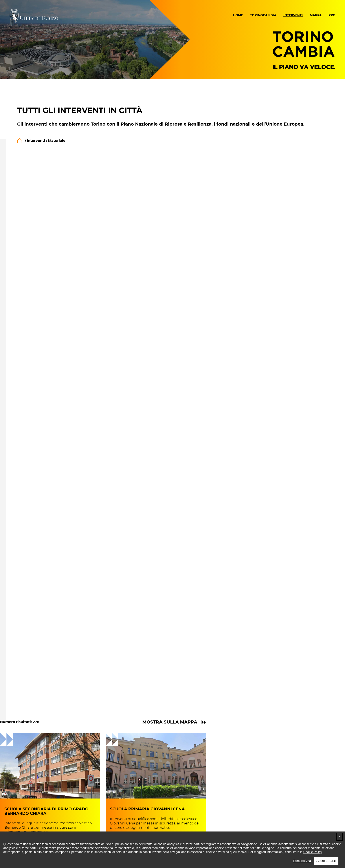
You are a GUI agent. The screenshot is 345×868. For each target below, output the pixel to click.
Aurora (56, 645)
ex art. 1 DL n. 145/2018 (58, 495)
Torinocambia (263, 15)
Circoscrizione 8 (53, 552)
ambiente (46, 410)
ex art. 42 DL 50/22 (54, 503)
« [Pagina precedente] (217, 684)
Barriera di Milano (67, 709)
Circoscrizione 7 (53, 609)
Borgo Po (59, 581)
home (20, 141)
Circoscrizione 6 (53, 658)
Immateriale (48, 353)
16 (302, 684)
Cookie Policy (312, 852)
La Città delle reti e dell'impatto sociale (67, 267)
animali (44, 417)
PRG (332, 15)
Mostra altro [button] (49, 448)
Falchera (58, 680)
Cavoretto (59, 588)
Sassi (54, 631)
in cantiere (47, 229)
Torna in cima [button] (317, 827)
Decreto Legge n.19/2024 (61, 481)
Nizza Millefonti (65, 574)
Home (238, 15)
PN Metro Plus (51, 517)
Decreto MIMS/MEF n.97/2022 (65, 488)
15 (295, 684)
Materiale (45, 360)
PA (39, 396)
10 (260, 684)
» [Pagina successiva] (326, 684)
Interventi (293, 15)
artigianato (47, 439)
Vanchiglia (60, 638)
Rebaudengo (62, 673)
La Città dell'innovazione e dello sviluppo (67, 278)
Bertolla (57, 688)
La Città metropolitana (58, 313)
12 (274, 684)
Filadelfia (58, 559)
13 (281, 684)
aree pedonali (50, 432)
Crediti (233, 828)
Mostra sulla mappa (292, 141)
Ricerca (101, 178)
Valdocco (58, 616)
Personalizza (302, 861)
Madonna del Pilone (69, 623)
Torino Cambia (304, 50)
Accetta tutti (326, 861)
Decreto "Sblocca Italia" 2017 (64, 473)
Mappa (316, 15)
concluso (45, 237)
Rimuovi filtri (40, 165)
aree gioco (47, 425)
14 (288, 684)
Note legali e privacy (102, 828)
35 (316, 684)
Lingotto (58, 566)
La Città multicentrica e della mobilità (65, 322)
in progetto (47, 222)
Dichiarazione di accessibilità (41, 828)
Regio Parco (61, 702)
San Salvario (61, 596)
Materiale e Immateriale (60, 367)
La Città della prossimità (60, 287)
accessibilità (48, 403)
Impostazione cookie (194, 828)
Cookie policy (148, 828)
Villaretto (58, 666)
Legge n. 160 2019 (53, 510)
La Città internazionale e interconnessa (60, 304)
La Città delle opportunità (61, 295)
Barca (55, 695)
